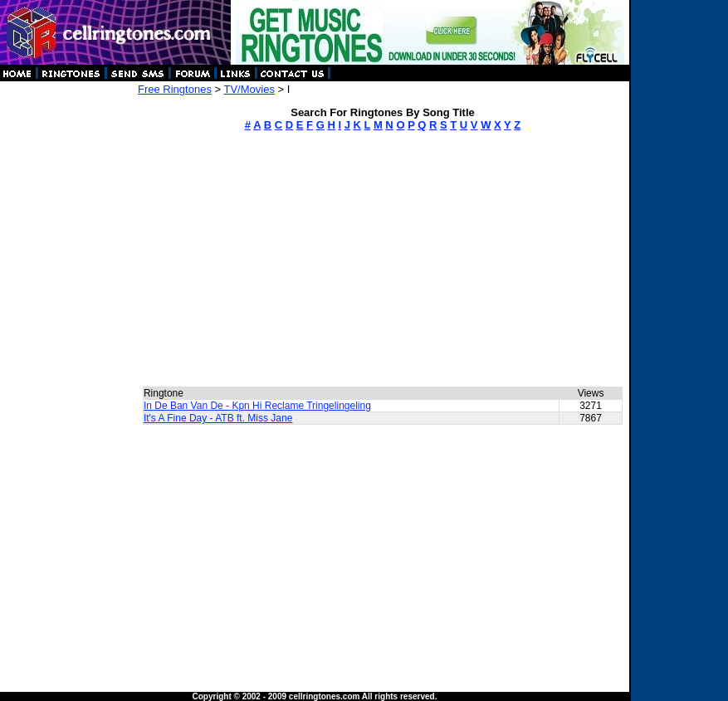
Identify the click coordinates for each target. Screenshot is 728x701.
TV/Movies (249, 89)
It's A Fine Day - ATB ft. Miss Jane (218, 418)
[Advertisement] (68, 332)
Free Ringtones (175, 89)
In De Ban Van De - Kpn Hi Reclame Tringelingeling (257, 406)
